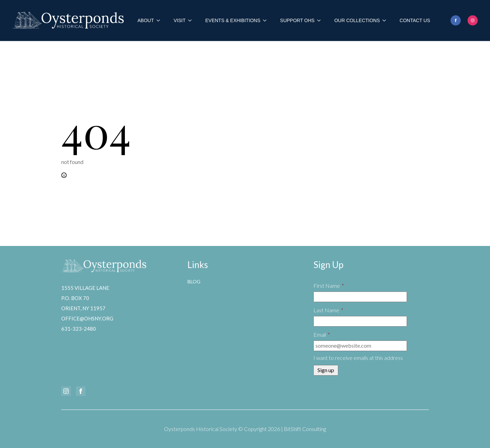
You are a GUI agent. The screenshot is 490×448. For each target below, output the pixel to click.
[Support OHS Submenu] (321, 20)
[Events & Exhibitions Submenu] (267, 20)
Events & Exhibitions (233, 20)
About (146, 20)
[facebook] (456, 20)
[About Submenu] (160, 20)
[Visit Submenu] (192, 20)
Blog (194, 281)
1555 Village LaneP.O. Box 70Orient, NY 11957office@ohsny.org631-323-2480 (87, 308)
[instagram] (473, 20)
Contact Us (415, 20)
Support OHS (297, 20)
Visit (179, 20)
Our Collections (357, 20)
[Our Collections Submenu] (386, 20)
